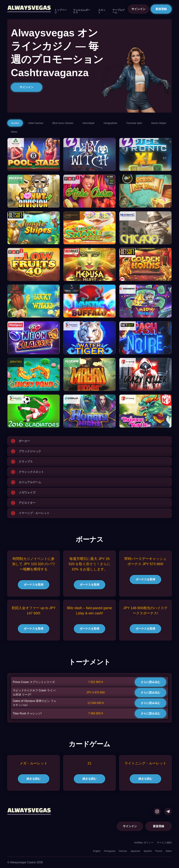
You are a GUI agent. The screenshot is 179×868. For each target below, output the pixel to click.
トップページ (60, 11)
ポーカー (24, 441)
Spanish (148, 851)
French (159, 851)
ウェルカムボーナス (82, 11)
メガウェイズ (27, 492)
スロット (102, 11)
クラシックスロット (31, 472)
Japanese (135, 851)
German (123, 851)
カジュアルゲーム (30, 482)
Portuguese (110, 851)
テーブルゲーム (119, 11)
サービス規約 (164, 843)
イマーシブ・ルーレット (34, 513)
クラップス (26, 462)
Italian (169, 851)
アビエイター (27, 503)
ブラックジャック (30, 451)
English (97, 851)
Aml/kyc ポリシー (144, 843)
